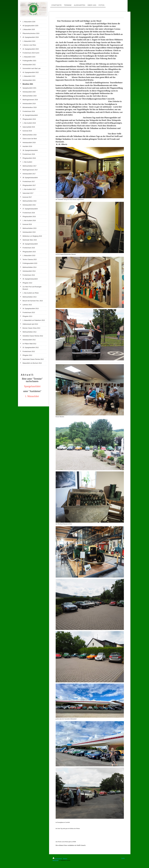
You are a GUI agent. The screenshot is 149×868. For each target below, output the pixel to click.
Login (123, 858)
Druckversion (57, 858)
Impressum (56, 860)
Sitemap (65, 858)
